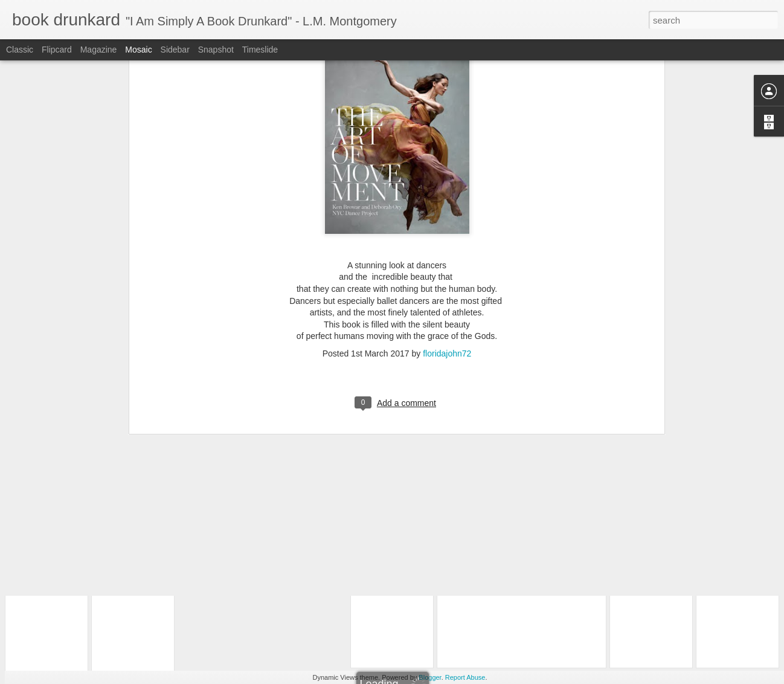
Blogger (430, 677)
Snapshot (216, 50)
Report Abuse (465, 677)
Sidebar (175, 50)
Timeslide (260, 50)
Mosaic (138, 50)
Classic (20, 50)
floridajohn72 (447, 195)
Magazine (99, 50)
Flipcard (57, 50)
